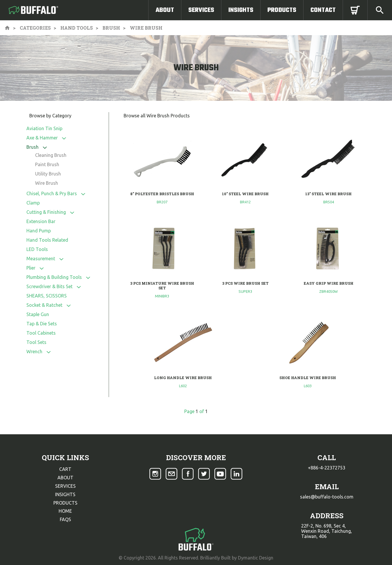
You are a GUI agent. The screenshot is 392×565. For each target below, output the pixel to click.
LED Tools (37, 249)
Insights (241, 10)
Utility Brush (48, 174)
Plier (31, 268)
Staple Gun (38, 314)
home (65, 511)
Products (282, 10)
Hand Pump (39, 231)
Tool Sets (36, 342)
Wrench (34, 351)
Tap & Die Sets (42, 324)
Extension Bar (41, 221)
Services (201, 10)
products (65, 503)
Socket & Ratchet (44, 305)
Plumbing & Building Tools (54, 277)
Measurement (41, 259)
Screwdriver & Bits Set (49, 286)
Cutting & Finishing (46, 212)
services (65, 486)
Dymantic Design (256, 558)
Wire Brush (47, 183)
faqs (65, 519)
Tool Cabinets (41, 333)
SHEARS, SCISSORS (47, 296)
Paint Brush (47, 164)
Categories (35, 28)
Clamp (33, 203)
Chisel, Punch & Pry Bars (52, 193)
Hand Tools (77, 28)
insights (65, 494)
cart (65, 469)
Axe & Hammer (42, 138)
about (65, 478)
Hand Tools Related (47, 240)
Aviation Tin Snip (44, 128)
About (165, 10)
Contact (323, 10)
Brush (111, 28)
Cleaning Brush (51, 155)
